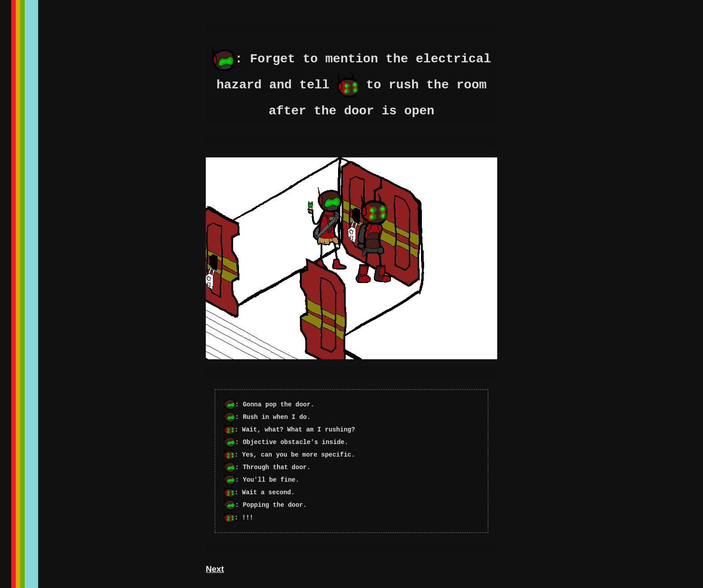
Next (215, 569)
